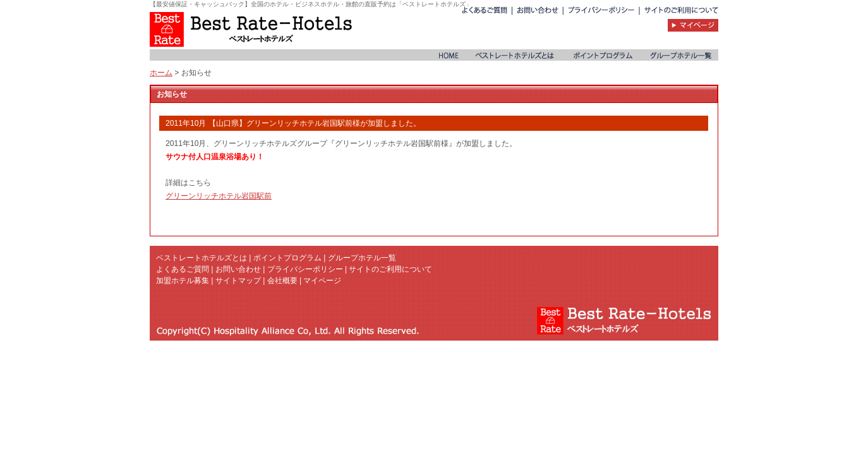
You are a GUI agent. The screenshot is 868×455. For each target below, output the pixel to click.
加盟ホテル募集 (183, 281)
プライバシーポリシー (305, 269)
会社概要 (282, 281)
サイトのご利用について (390, 269)
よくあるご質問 (183, 269)
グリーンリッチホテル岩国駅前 (219, 196)
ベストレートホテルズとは (202, 258)
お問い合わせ (238, 269)
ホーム (161, 73)
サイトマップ (238, 281)
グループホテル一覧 (362, 258)
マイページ (322, 281)
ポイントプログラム (287, 258)
